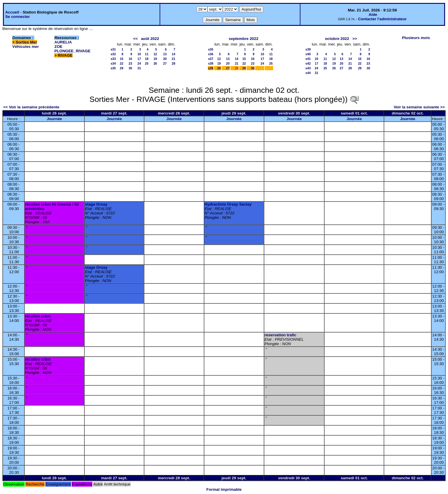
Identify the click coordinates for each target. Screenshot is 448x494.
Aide (373, 15)
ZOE (58, 47)
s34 (113, 63)
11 (147, 54)
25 (147, 63)
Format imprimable (224, 489)
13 (165, 54)
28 (173, 63)
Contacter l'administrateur (382, 19)
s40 (308, 54)
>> (355, 39)
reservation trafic (280, 335)
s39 (211, 68)
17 (139, 59)
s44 (308, 73)
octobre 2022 (337, 39)
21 (173, 59)
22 (122, 63)
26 (155, 63)
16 (131, 59)
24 (139, 63)
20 (165, 59)
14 (173, 54)
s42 (308, 63)
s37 (211, 59)
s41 (308, 59)
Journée (54, 119)
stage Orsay (96, 204)
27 (165, 63)
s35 (113, 68)
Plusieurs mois (416, 38)
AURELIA (63, 42)
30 (131, 68)
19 (155, 59)
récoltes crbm (38, 316)
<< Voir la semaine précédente (31, 107)
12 (155, 54)
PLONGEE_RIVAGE (72, 51)
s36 (211, 54)
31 (139, 68)
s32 (113, 54)
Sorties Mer (26, 42)
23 (131, 63)
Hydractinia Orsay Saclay (228, 204)
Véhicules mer (26, 47)
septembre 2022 (244, 39)
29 (122, 68)
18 (147, 59)
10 (139, 54)
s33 (113, 59)
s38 (211, 63)
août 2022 (150, 39)
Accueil (12, 12)
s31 (113, 49)
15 (122, 59)
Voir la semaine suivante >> (419, 107)
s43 (308, 68)
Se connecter (18, 17)
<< (136, 39)
